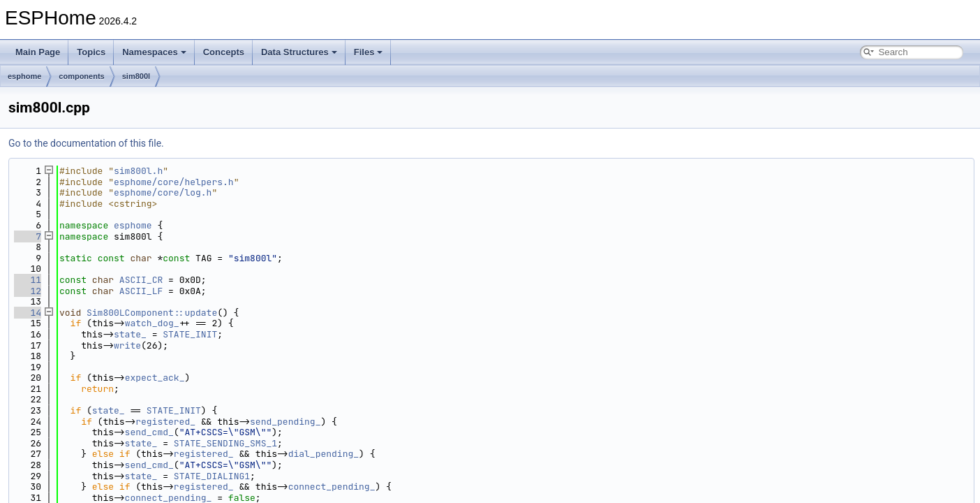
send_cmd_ (149, 432)
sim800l (136, 76)
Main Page (38, 52)
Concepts (224, 52)
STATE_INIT (190, 334)
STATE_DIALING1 (212, 476)
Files (369, 52)
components (81, 76)
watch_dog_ (152, 323)
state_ (130, 334)
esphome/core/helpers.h (174, 182)
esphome (24, 76)
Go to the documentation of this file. (86, 143)
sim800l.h (138, 171)
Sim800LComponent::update (152, 313)
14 (28, 313)
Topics (91, 52)
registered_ (165, 422)
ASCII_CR (141, 280)
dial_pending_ (324, 454)
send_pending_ (285, 422)
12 (28, 291)
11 (28, 280)
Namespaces (154, 52)
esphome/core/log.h (163, 192)
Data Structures (299, 52)
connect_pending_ (332, 487)
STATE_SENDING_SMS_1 (225, 443)
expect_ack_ (155, 378)
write (127, 345)
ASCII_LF (141, 291)
